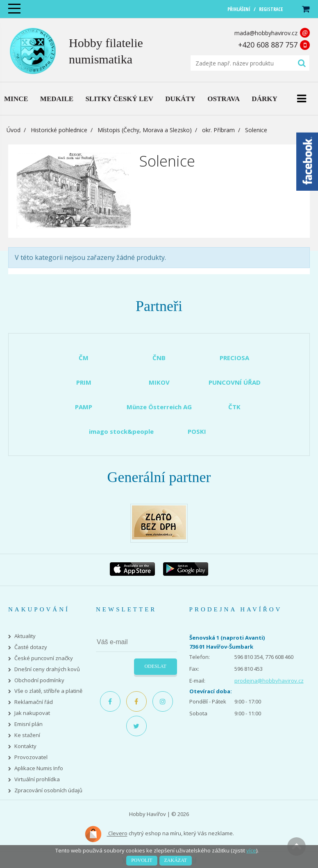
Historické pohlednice (59, 130)
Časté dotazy (31, 647)
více (251, 850)
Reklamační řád (34, 702)
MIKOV (159, 382)
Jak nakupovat (32, 713)
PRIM (84, 382)
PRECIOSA (234, 358)
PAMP (84, 407)
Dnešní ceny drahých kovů (47, 669)
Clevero (106, 834)
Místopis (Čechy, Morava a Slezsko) (145, 130)
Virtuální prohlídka (37, 779)
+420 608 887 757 (268, 45)
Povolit (142, 860)
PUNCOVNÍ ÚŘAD (235, 382)
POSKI (197, 431)
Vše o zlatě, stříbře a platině (48, 691)
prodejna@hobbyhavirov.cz (269, 681)
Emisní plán (28, 724)
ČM (84, 358)
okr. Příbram (218, 130)
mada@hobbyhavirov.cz (266, 33)
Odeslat (155, 666)
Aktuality (25, 636)
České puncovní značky (44, 658)
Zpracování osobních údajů (48, 790)
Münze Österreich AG (159, 407)
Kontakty (25, 746)
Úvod (14, 130)
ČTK (234, 407)
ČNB (159, 358)
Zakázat (176, 860)
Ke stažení (27, 735)
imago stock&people (121, 431)
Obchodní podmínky (39, 680)
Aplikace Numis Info (39, 768)
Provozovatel (31, 757)
